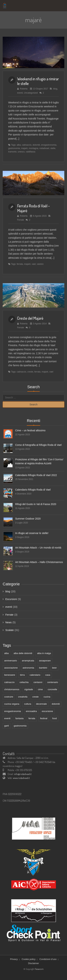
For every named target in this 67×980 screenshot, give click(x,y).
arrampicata (28, 661)
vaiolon (40, 264)
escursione (47, 711)
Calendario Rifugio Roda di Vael (33, 490)
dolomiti (36, 145)
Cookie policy (28, 959)
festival (44, 718)
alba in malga (44, 653)
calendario (35, 675)
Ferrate (21, 220)
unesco (21, 152)
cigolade (29, 689)
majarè (24, 148)
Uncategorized (31, 93)
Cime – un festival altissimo (30, 430)
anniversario (11, 661)
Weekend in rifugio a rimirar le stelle (38, 81)
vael (34, 264)
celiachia (24, 682)
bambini (43, 668)
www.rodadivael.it (21, 778)
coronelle (52, 689)
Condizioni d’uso (48, 959)
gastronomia (14, 148)
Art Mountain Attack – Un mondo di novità (38, 548)
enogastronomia (49, 145)
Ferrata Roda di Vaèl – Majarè (33, 208)
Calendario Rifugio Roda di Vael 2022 (36, 475)
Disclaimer (33, 963)
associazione (11, 668)
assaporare (45, 661)
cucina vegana (12, 704)
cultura (28, 704)
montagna (33, 148)
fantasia (19, 718)
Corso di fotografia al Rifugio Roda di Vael (38, 445)
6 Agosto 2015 (40, 216)
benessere (10, 675)
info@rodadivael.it (23, 774)
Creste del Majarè (30, 318)
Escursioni (11, 599)
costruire (9, 697)
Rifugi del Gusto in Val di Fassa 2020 (36, 504)
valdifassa (31, 152)
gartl (7, 726)
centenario (53, 682)
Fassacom (39, 969)
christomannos (12, 689)
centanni (38, 682)
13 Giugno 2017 (41, 89)
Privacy (14, 959)
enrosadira (31, 711)
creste (30, 372)
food (54, 718)
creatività (23, 697)
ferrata (20, 264)
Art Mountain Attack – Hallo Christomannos (39, 562)
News (8, 622)
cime (40, 689)
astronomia (28, 668)
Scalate (10, 630)
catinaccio (27, 145)
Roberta (24, 89)
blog (55, 89)
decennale (41, 704)
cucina (47, 697)
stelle (53, 148)
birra (22, 675)
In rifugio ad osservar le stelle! (32, 533)
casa (48, 675)
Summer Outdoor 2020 (28, 519)
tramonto (12, 152)
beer (54, 668)
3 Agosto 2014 (40, 324)
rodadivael (44, 148)
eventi (20, 93)
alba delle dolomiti (23, 653)
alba (19, 145)
